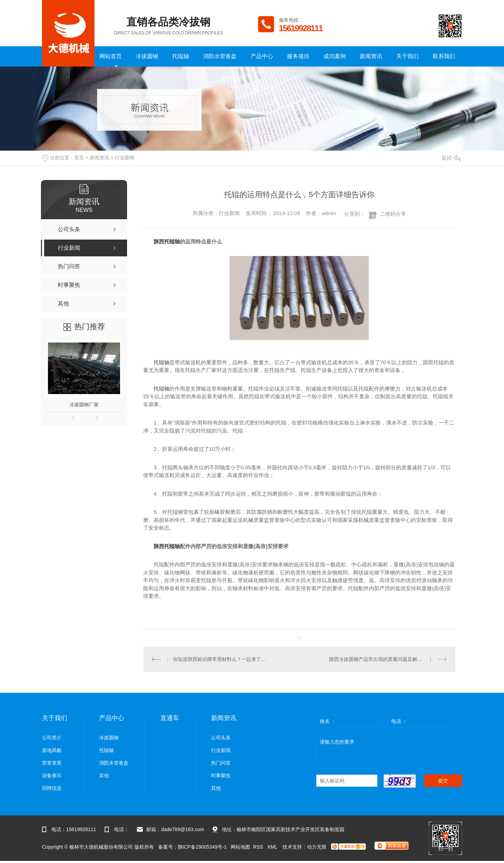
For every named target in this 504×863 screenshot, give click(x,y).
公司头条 (221, 738)
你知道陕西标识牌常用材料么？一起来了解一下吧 (221, 659)
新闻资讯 (371, 56)
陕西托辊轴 (167, 241)
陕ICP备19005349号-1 (202, 847)
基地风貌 (52, 750)
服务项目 (298, 56)
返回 (451, 158)
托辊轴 (181, 56)
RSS (259, 847)
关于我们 (407, 56)
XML (273, 847)
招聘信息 (52, 788)
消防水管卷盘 (220, 56)
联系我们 (444, 56)
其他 (104, 776)
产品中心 (262, 56)
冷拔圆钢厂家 (84, 405)
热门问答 (221, 763)
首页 (79, 158)
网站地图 (240, 847)
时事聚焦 (221, 776)
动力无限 (317, 847)
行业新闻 (125, 158)
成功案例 (335, 56)
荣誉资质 (52, 763)
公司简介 (52, 738)
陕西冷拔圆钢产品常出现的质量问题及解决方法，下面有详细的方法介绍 (388, 659)
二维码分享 (393, 214)
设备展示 (52, 776)
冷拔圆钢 (147, 56)
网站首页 (111, 56)
